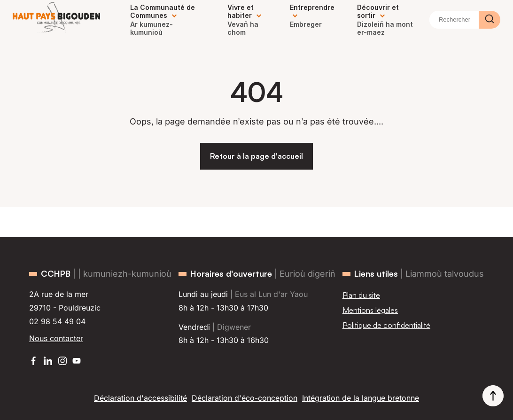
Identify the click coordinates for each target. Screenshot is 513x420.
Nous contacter (56, 338)
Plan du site (361, 295)
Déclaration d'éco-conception (245, 398)
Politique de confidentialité (386, 325)
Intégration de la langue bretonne (361, 398)
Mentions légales (370, 310)
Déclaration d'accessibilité (140, 398)
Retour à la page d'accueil (256, 156)
